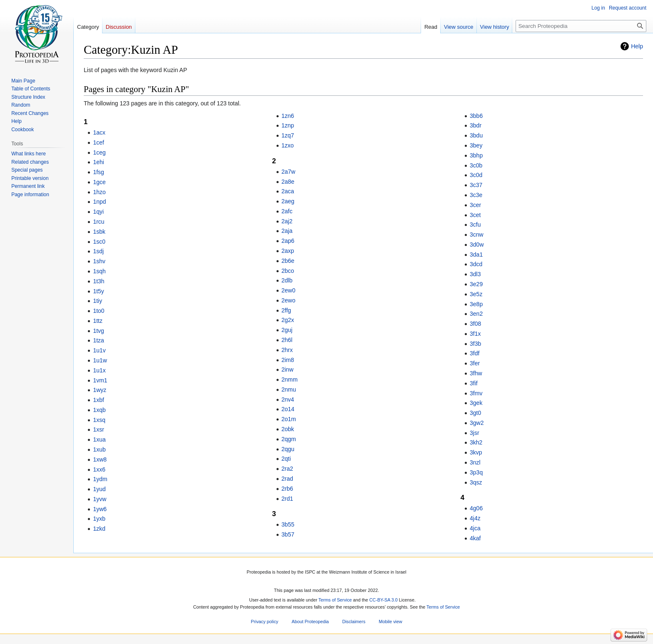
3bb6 (476, 116)
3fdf (475, 353)
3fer (475, 363)
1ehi (98, 162)
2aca (288, 191)
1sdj (98, 251)
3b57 (288, 534)
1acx (99, 132)
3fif (474, 383)
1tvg (98, 331)
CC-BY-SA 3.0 (384, 600)
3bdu (476, 135)
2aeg (288, 201)
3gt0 (475, 413)
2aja (287, 231)
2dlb (287, 280)
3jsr (475, 433)
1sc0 (99, 242)
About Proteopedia (310, 622)
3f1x (475, 334)
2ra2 (287, 469)
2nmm (290, 379)
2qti (286, 459)
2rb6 (287, 489)
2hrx (287, 350)
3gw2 (477, 423)
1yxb (99, 519)
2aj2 (287, 221)
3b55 (288, 524)
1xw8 (100, 459)
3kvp (476, 452)
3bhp (476, 155)
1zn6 (288, 116)
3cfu (475, 225)
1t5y (98, 291)
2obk (288, 429)
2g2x (288, 320)
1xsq (99, 420)
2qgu (288, 449)
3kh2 (476, 442)
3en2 (476, 314)
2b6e (288, 261)
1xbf (98, 400)
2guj (287, 330)
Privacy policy (264, 622)
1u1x (99, 370)
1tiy (97, 301)
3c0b (476, 165)
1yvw (100, 499)
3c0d (476, 175)
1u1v (99, 350)
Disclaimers (354, 622)
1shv (99, 261)
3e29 (476, 284)
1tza (98, 340)
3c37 (476, 185)
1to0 (98, 311)
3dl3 (475, 274)
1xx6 (99, 469)
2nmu (289, 389)
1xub (99, 449)
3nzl (475, 462)
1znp (288, 125)
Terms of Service (335, 600)
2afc (287, 211)
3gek (476, 403)
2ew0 (288, 290)
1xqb (99, 410)
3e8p (476, 304)
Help (637, 46)
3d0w (477, 245)
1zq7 (288, 135)
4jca (475, 528)
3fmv (476, 393)
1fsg (98, 172)
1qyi (98, 212)
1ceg (99, 152)
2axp (288, 251)
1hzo (99, 192)
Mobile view (390, 622)
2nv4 (288, 399)
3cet (475, 215)
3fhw (476, 373)
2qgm (289, 439)
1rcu (98, 222)
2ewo (288, 300)
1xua (99, 439)
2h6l (287, 340)
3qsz (476, 482)
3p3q (476, 472)
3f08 (475, 324)
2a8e (288, 182)
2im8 (288, 360)
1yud (99, 489)
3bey (476, 145)
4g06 (476, 508)
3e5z (476, 294)
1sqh (99, 271)
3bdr (476, 125)
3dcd (476, 264)
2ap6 (288, 241)
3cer (475, 205)
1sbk (99, 232)
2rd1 (287, 499)
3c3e (476, 195)
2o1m (289, 419)
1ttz (98, 321)
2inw (288, 369)
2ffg (286, 310)
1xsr (98, 429)
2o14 (288, 409)
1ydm (100, 479)
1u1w (100, 360)
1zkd (99, 529)
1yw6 (100, 509)
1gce (99, 182)
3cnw (477, 235)
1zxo (288, 145)
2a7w (288, 172)
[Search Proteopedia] (581, 26)
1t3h (98, 281)
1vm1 (100, 380)
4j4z (475, 518)
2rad (287, 479)
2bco (288, 271)
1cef (98, 142)
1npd (99, 202)
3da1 (476, 255)
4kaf (475, 538)
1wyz (100, 390)
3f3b (475, 344)
